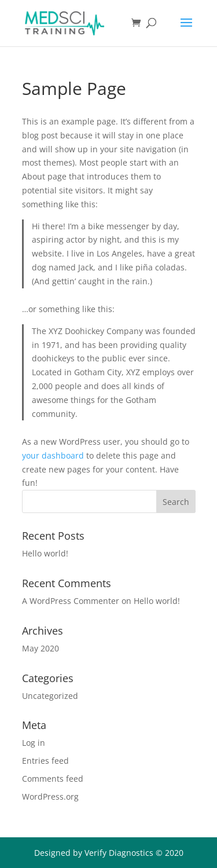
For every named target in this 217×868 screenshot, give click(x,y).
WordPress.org (50, 796)
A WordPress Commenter (71, 601)
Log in (34, 743)
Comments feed (53, 779)
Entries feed (45, 761)
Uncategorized (50, 696)
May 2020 (41, 648)
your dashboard (53, 455)
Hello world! (45, 553)
